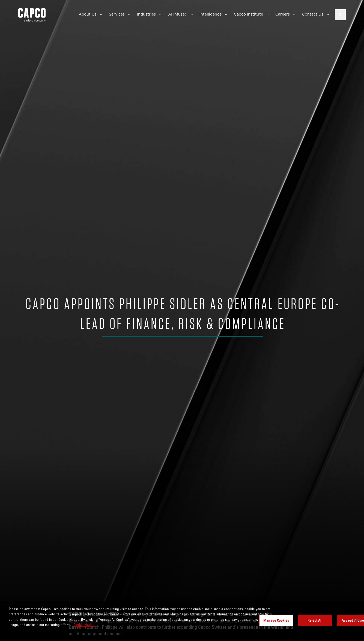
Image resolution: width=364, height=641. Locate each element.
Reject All (315, 620)
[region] (182, 621)
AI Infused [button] (178, 14)
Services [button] (117, 14)
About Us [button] (88, 14)
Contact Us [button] (313, 14)
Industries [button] (146, 14)
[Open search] (340, 15)
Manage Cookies (276, 620)
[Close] (355, 620)
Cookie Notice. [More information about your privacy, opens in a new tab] (84, 625)
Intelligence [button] (211, 14)
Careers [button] (283, 14)
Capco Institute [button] (248, 14)
